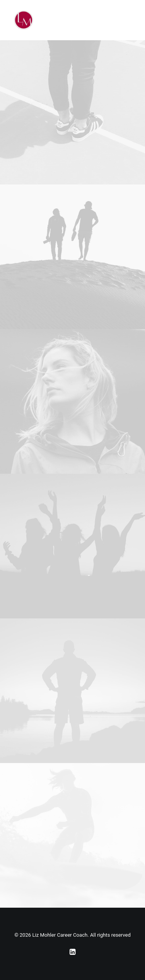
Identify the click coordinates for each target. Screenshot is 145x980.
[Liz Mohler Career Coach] (24, 20)
